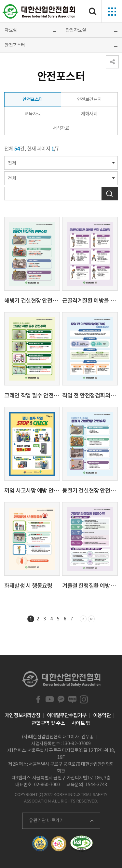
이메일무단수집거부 (67, 715)
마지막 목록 (91, 619)
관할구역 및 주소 (48, 723)
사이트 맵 (81, 723)
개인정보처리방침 (23, 715)
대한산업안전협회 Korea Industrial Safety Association (39, 11)
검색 (110, 194)
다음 (83, 619)
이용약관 (102, 715)
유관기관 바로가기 (46, 820)
